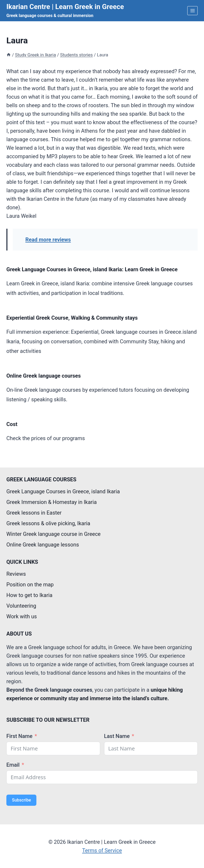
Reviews (16, 574)
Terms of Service (102, 850)
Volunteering (21, 606)
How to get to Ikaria (29, 595)
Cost (12, 424)
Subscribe (21, 800)
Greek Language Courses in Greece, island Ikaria (63, 491)
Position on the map (30, 585)
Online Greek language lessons (43, 545)
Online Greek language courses (44, 376)
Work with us (22, 616)
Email (13, 765)
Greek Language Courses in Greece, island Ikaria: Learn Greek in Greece (92, 269)
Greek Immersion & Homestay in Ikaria (52, 502)
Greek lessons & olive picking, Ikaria (48, 523)
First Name (19, 736)
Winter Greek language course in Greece (54, 534)
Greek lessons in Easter (34, 513)
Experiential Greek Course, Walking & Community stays (72, 318)
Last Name (117, 736)
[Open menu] (192, 11)
